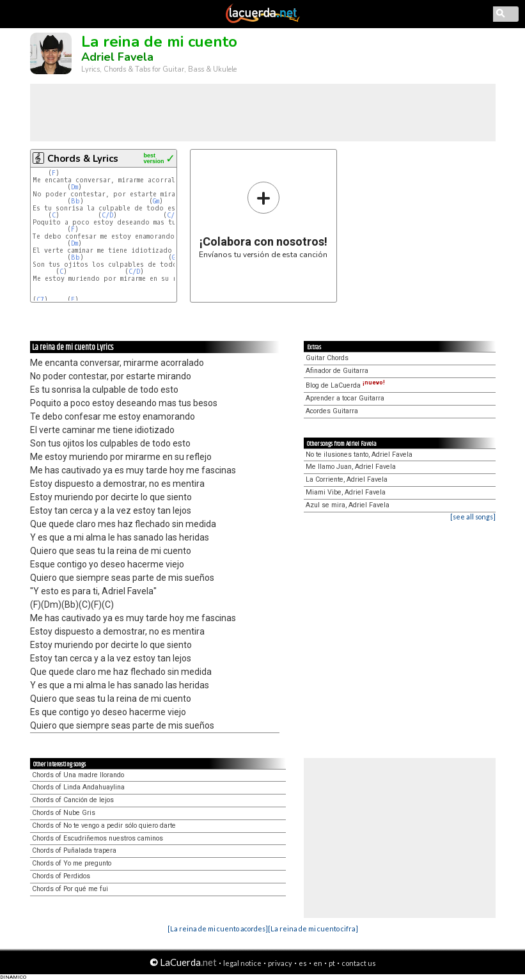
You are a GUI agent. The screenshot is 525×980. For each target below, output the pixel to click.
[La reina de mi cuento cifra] (313, 929)
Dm (74, 187)
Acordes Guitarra (332, 411)
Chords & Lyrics (83, 159)
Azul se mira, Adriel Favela (348, 505)
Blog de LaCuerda (345, 385)
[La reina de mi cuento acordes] (218, 929)
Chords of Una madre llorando (78, 775)
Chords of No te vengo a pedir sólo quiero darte (104, 826)
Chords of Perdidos (61, 876)
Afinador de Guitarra (337, 371)
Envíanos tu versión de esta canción (263, 220)
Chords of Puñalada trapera (74, 850)
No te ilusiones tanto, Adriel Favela (359, 454)
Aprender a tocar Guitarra (345, 398)
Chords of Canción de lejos (73, 800)
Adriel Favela (117, 57)
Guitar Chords (327, 358)
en (318, 963)
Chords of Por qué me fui (70, 889)
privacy (280, 963)
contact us (359, 963)
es (303, 963)
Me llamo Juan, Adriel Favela (351, 467)
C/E (173, 215)
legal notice (242, 963)
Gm (156, 201)
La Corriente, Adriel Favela (347, 479)
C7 (40, 300)
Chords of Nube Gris (64, 813)
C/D (107, 215)
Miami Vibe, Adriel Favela (346, 492)
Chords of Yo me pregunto (72, 863)
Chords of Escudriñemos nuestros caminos (98, 838)
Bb (75, 201)
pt (332, 963)
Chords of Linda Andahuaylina (78, 787)
